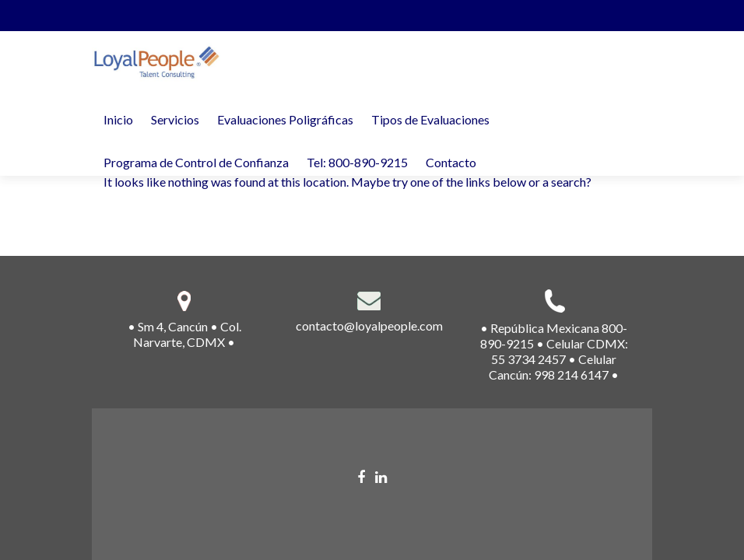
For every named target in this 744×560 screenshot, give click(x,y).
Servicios (175, 119)
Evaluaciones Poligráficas (285, 119)
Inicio (118, 119)
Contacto (451, 162)
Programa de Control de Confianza (196, 162)
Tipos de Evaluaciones (430, 119)
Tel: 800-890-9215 (357, 162)
